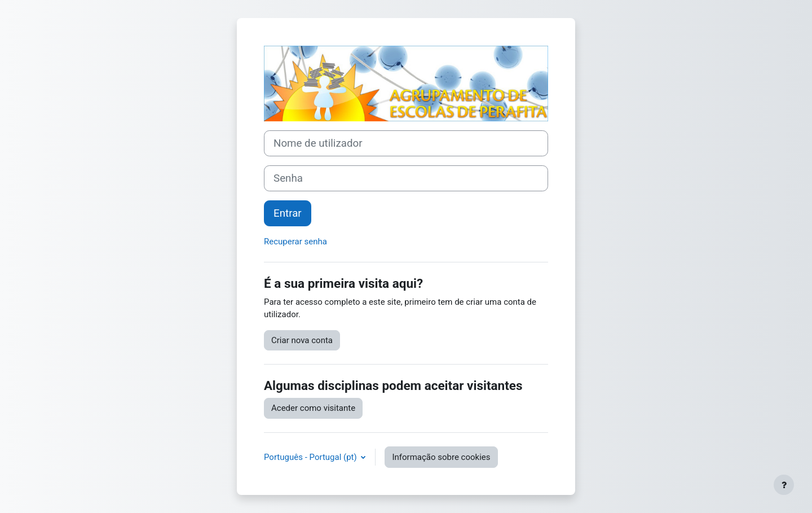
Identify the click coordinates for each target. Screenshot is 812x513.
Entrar (288, 213)
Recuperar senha (295, 242)
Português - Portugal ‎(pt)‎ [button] (311, 457)
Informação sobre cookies (441, 457)
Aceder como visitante (313, 408)
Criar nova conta (302, 340)
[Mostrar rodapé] (784, 485)
